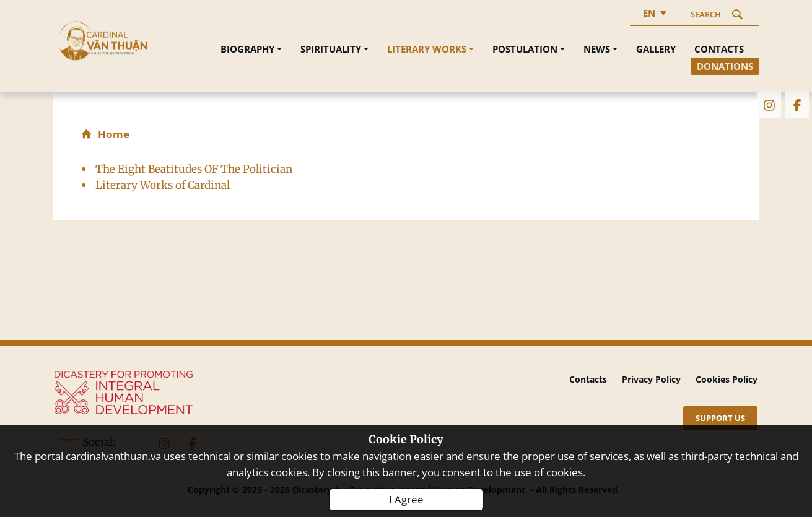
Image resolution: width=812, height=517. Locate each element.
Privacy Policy (651, 379)
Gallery (656, 49)
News (597, 49)
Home (114, 134)
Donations (725, 66)
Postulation (525, 49)
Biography (247, 49)
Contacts (719, 49)
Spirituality (331, 49)
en (649, 13)
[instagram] (769, 104)
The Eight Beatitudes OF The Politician (194, 169)
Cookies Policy (727, 379)
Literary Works (427, 49)
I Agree (406, 499)
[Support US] (720, 418)
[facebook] (797, 104)
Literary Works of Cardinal (163, 185)
